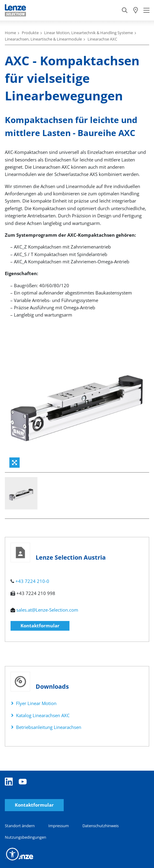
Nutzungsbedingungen (26, 837)
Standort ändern (20, 826)
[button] (12, 854)
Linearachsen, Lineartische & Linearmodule (43, 39)
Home (10, 33)
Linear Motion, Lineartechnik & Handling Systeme (88, 33)
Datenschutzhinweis (101, 826)
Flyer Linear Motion (36, 703)
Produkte (30, 33)
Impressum (59, 826)
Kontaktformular (40, 626)
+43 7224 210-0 (32, 581)
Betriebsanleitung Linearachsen (49, 727)
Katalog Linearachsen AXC (43, 715)
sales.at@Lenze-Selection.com (47, 610)
